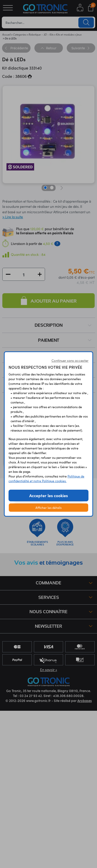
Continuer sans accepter (70, 360)
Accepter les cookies (48, 495)
